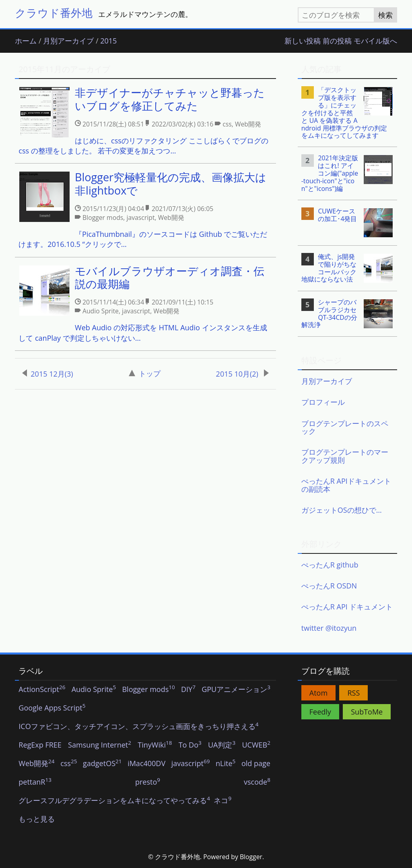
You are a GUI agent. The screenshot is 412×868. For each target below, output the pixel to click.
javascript (191, 764)
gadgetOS (102, 764)
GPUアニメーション (236, 690)
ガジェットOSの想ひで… (342, 510)
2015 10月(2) (242, 374)
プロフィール (323, 402)
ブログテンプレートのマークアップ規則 (345, 456)
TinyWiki (155, 745)
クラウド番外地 (54, 13)
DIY (188, 690)
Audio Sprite (94, 690)
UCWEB (256, 745)
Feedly (320, 712)
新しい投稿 (303, 41)
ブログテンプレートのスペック (345, 427)
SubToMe (367, 712)
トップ (145, 373)
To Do (190, 745)
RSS (353, 693)
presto (148, 782)
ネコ (222, 801)
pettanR (35, 782)
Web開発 (36, 764)
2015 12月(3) (47, 374)
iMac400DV (146, 764)
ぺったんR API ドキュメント (347, 607)
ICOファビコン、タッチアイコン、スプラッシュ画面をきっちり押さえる (138, 727)
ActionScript (42, 690)
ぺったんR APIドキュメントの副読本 (346, 485)
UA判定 (222, 745)
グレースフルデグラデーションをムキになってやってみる (114, 801)
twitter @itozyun (329, 628)
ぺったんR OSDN (329, 586)
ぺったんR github (330, 565)
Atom (318, 693)
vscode (257, 782)
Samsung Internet (100, 745)
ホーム (26, 41)
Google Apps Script (52, 708)
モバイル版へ (375, 41)
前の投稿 (337, 41)
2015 (108, 41)
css (69, 764)
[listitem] (145, 121)
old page (256, 764)
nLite (226, 764)
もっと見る (37, 819)
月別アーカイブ (68, 41)
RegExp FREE (40, 745)
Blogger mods (148, 690)
